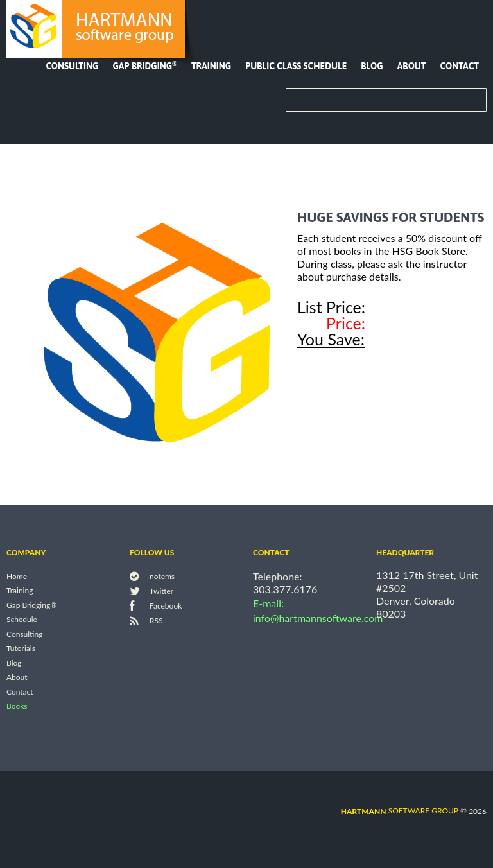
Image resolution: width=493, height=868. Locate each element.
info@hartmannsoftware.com (318, 618)
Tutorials (21, 649)
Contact (460, 66)
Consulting (72, 66)
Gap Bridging (144, 66)
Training (211, 66)
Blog (372, 66)
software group (400, 811)
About (412, 66)
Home (17, 576)
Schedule (22, 620)
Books (17, 707)
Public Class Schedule (296, 66)
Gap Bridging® (31, 605)
